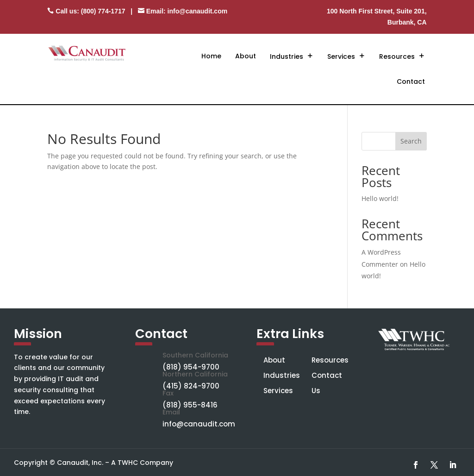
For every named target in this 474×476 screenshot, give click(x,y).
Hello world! (380, 198)
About (246, 56)
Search (411, 141)
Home (211, 56)
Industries (287, 56)
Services (341, 56)
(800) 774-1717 (103, 11)
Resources (397, 56)
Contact (411, 81)
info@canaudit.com (198, 11)
